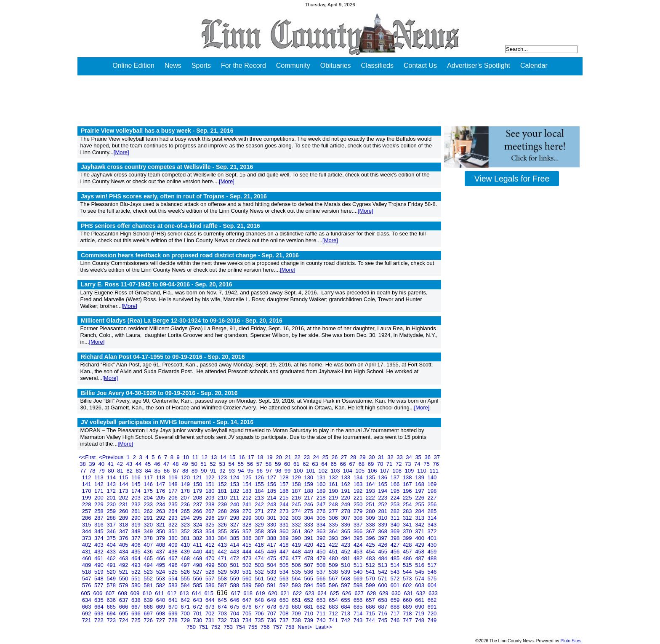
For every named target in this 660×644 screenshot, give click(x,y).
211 (236, 498)
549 (112, 579)
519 (100, 572)
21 (289, 457)
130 (309, 477)
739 (309, 620)
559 (236, 579)
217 (309, 498)
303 (297, 518)
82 (130, 471)
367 (371, 531)
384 (223, 538)
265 (186, 511)
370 (408, 531)
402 (87, 545)
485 (396, 558)
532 (260, 572)
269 (236, 511)
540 (359, 572)
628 (372, 593)
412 (211, 545)
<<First (88, 457)
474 (260, 558)
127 (272, 477)
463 (124, 558)
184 (260, 491)
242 (260, 504)
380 (174, 538)
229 (100, 504)
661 (420, 600)
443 (236, 552)
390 (297, 538)
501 (236, 565)
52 (213, 464)
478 (309, 558)
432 (100, 552)
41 (112, 464)
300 (260, 518)
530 (236, 572)
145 (137, 484)
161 (334, 484)
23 (307, 457)
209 (211, 498)
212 (248, 498)
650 (285, 600)
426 (383, 545)
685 (359, 607)
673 (211, 607)
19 (270, 457)
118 (161, 477)
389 (285, 538)
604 (432, 585)
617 (236, 593)
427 (396, 545)
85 (158, 471)
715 (371, 613)
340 (396, 525)
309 (371, 518)
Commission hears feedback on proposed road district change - (190, 255)
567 (334, 579)
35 (419, 457)
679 (285, 607)
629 (385, 593)
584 (186, 585)
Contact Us (420, 65)
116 (137, 477)
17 (252, 457)
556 (198, 579)
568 (346, 579)
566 (322, 579)
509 (334, 565)
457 (408, 552)
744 (371, 620)
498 (198, 565)
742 (346, 620)
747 (408, 620)
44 (139, 464)
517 (432, 565)
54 (232, 464)
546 (432, 572)
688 (396, 607)
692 (87, 613)
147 (161, 484)
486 (408, 558)
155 (260, 484)
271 (260, 511)
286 (87, 518)
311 (396, 518)
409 (174, 545)
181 (223, 491)
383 (211, 538)
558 (223, 579)
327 (236, 525)
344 (87, 531)
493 (137, 565)
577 (100, 585)
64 (325, 464)
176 (161, 491)
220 (346, 498)
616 (223, 593)
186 (285, 491)
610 (148, 593)
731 (211, 620)
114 (112, 477)
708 (285, 613)
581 (149, 585)
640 (161, 600)
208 (198, 498)
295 (198, 518)
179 (198, 491)
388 (272, 538)
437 (161, 552)
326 (223, 525)
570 (371, 579)
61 (297, 464)
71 (390, 464)
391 (309, 538)
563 (285, 579)
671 (186, 607)
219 (334, 498)
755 (254, 627)
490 (100, 565)
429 (420, 545)
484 (383, 558)
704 (236, 613)
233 (149, 504)
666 (124, 607)
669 (161, 607)
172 (112, 491)
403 (100, 545)
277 (334, 511)
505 (285, 565)
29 (363, 457)
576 (87, 585)
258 (100, 511)
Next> (306, 627)
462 (112, 558)
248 (334, 504)
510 (346, 565)
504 (272, 565)
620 (273, 593)
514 (396, 565)
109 (410, 471)
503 (260, 565)
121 (198, 477)
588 (236, 585)
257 (87, 511)
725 (137, 620)
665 (112, 607)
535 (297, 572)
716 (383, 613)
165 (383, 484)
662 (432, 600)
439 (186, 552)
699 (174, 613)
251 (371, 504)
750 (192, 627)
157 (285, 484)
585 (198, 585)
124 (236, 477)
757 (278, 627)
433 (112, 552)
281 (383, 511)
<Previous (112, 457)
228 (87, 504)
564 (297, 579)
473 (248, 558)
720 (432, 613)
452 (346, 552)
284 (420, 511)
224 (396, 498)
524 (161, 572)
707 (272, 613)
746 (396, 620)
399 (408, 538)
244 (285, 504)
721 (87, 620)
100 (299, 471)
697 (149, 613)
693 (100, 613)
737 (285, 620)
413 (223, 545)
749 (432, 620)
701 (198, 613)
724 (124, 620)
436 (149, 552)
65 (334, 464)
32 (391, 457)
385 (236, 538)
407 (149, 545)
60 (288, 464)
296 (211, 518)
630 (397, 593)
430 (432, 545)
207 (186, 498)
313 (420, 518)
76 (436, 464)
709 (297, 613)
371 (420, 531)
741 (334, 620)
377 (137, 538)
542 (383, 572)
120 (186, 477)
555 (186, 579)
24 (317, 457)
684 (346, 607)
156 (272, 484)
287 (100, 518)
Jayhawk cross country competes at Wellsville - (167, 167)
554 (174, 579)
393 (334, 538)
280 (371, 511)
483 (371, 558)
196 (408, 491)
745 (383, 620)
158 (297, 484)
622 (298, 593)
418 (285, 545)
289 (124, 518)
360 (285, 531)
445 (260, 552)
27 (345, 457)
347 (124, 531)
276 (322, 511)
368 (383, 531)
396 (371, 538)
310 (383, 518)
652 (309, 600)
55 (242, 464)
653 (322, 600)
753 (229, 627)
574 (420, 579)
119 (174, 477)
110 (422, 471)
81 (121, 471)
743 (359, 620)
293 (174, 518)
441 (211, 552)
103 (336, 471)
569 (359, 579)
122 (211, 477)
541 (371, 572)
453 (359, 552)
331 (285, 525)
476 (285, 558)
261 (137, 511)
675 (236, 607)
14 (224, 457)
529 (223, 572)
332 (297, 525)
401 (432, 538)
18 (261, 457)
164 (371, 484)
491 (112, 565)
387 (260, 538)
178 (186, 491)
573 (408, 579)
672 (198, 607)
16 (242, 457)
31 (382, 457)
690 (420, 607)
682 (322, 607)
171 (100, 491)
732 (223, 620)
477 (297, 558)
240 (236, 504)
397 (383, 538)
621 (286, 593)
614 (197, 593)
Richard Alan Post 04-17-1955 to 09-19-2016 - (163, 357)
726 (149, 620)
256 (432, 504)
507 (309, 565)
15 (233, 457)
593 (297, 585)
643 (198, 600)
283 (408, 511)
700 (186, 613)
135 (371, 477)
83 (140, 471)
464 (137, 558)
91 (214, 471)
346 (112, 531)
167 (408, 484)
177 (174, 491)
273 (285, 511)
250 (359, 504)
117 (149, 477)
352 (186, 531)
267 (211, 511)
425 (371, 545)
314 (432, 518)
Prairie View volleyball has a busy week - (157, 131)
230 (112, 504)
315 (87, 525)
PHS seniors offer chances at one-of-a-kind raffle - (170, 226)
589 (248, 585)
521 (124, 572)
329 (260, 525)
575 (432, 579)
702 (211, 613)
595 (322, 585)
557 (211, 579)
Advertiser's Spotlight (479, 65)
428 (408, 545)
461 (100, 558)
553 (161, 579)
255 (420, 504)
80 (112, 471)
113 (100, 477)
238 (211, 504)
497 (186, 565)
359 (272, 531)
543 (396, 572)
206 (174, 498)
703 (223, 613)
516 (420, 565)
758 (291, 627)
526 (186, 572)
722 (100, 620)
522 (137, 572)
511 (359, 565)
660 (408, 600)
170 (87, 491)
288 (112, 518)
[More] (121, 152)
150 (198, 484)
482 (359, 558)
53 (223, 464)
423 (346, 545)
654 (334, 600)
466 (161, 558)
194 (383, 491)
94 (242, 471)
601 (396, 585)
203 (137, 498)
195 (396, 491)
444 (248, 552)
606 (99, 593)
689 (408, 607)
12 (205, 457)
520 (112, 572)
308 (359, 518)
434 (124, 552)
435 (137, 552)
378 (149, 538)
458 (420, 552)
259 (112, 511)
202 (124, 498)
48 (176, 464)
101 (311, 471)
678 (272, 607)
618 (249, 593)
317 (112, 525)
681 (309, 607)
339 (383, 525)
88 (186, 471)
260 (124, 511)
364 (334, 531)
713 (346, 613)
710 (309, 613)
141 (87, 484)
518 (87, 572)
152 (223, 484)
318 (124, 525)
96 (261, 471)
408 (161, 545)
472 (236, 558)
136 (383, 477)
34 (410, 457)
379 (161, 538)
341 (408, 525)
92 (223, 471)
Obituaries (336, 65)
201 (112, 498)
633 (433, 593)
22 (298, 457)
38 (83, 464)
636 (112, 600)
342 (420, 525)
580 (137, 585)
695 (124, 613)
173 (124, 491)
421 (322, 545)
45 (149, 464)
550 (124, 579)
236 (186, 504)
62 (306, 464)
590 (260, 585)
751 (204, 627)
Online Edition (133, 65)
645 (223, 600)
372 (432, 531)
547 (87, 579)
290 (137, 518)
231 (124, 504)
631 (409, 593)
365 (346, 531)
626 (347, 593)
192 (359, 491)
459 (432, 552)
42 (121, 464)
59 (279, 464)
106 (373, 471)
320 (149, 525)
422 (334, 545)
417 (272, 545)
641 (174, 600)
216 (297, 498)
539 (346, 572)
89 (195, 471)
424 (359, 545)
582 (161, 585)
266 (198, 511)
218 (322, 498)
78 (93, 471)
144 (124, 484)
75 (427, 464)
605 (86, 593)
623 (310, 593)
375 (112, 538)
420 (309, 545)
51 (204, 464)
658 (383, 600)
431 (87, 552)
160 (322, 484)
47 (167, 464)
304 (309, 518)
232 (137, 504)
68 (362, 464)
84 (149, 471)
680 (297, 607)
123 (223, 477)
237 (198, 504)
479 (322, 558)
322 (174, 525)
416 (260, 545)
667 (137, 607)
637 (124, 600)
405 (124, 545)
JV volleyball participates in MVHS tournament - (167, 422)
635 (100, 600)
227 (432, 498)
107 (385, 471)
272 (272, 511)
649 (272, 600)
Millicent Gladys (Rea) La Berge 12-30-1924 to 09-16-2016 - (182, 321)
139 (420, 477)
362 (309, 531)
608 (123, 593)
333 (309, 525)
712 (334, 613)
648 (260, 600)
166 (396, 484)
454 (371, 552)
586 (211, 585)
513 (383, 565)
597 (346, 585)
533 (272, 572)
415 (248, 545)
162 (346, 484)
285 (432, 511)
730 (198, 620)
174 (137, 491)
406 (137, 545)
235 (174, 504)
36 (428, 457)
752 (217, 627)
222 (371, 498)
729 (186, 620)
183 (248, 491)
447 (285, 552)
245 (297, 504)
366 (359, 531)
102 (323, 471)
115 (124, 477)
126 (260, 477)
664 (100, 607)
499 (211, 565)
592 (285, 585)
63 (316, 464)
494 (149, 565)
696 (137, 613)
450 (322, 552)
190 (334, 491)
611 (160, 593)
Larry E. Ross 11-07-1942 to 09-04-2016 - (157, 284)
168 (420, 484)
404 (112, 545)
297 (223, 518)
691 (432, 607)
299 (248, 518)
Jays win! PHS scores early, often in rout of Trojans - (174, 196)
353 (198, 531)
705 (248, 613)
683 (334, 607)
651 (297, 600)
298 (236, 518)
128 (285, 477)
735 (260, 620)
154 (248, 484)
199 (87, 498)
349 (149, 531)
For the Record (244, 65)
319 (137, 525)
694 (112, 613)
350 (161, 531)
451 (334, 552)
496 (174, 565)
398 (396, 538)
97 (270, 471)
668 (149, 607)
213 (260, 498)
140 (432, 477)
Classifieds (377, 65)
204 (149, 498)
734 (248, 620)
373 (87, 538)
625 (335, 593)
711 (322, 613)
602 (408, 585)
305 (322, 518)
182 (236, 491)
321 (161, 525)
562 (272, 579)
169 (432, 484)
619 (261, 593)
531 (248, 572)
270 (248, 511)
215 (285, 498)
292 (161, 518)
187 (297, 491)
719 (420, 613)
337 (359, 525)
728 (174, 620)
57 (260, 464)
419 (297, 545)
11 (196, 457)
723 (112, 620)
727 (161, 620)
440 (198, 552)
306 (334, 518)
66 (343, 464)
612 (172, 593)
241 (248, 504)
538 (334, 572)
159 (309, 484)
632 (422, 593)
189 (322, 491)
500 (223, 565)
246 (309, 504)
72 (399, 464)
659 (396, 600)
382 (198, 538)
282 (396, 511)
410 (186, 545)
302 (285, 518)
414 (236, 545)
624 (323, 593)
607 (111, 593)
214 (272, 498)
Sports (201, 65)
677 (260, 607)
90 (205, 471)
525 (174, 572)
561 (260, 579)
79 (102, 471)
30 (373, 457)
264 (174, 511)
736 (272, 620)
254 (408, 504)
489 (87, 565)
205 (161, 498)
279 (359, 511)
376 (124, 538)
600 (383, 585)
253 (396, 504)
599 (371, 585)
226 (420, 498)
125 (248, 477)
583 (174, 585)
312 (408, 518)
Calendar (534, 65)
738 (297, 620)
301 (272, 518)
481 (346, 558)
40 (102, 464)
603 (420, 585)
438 (174, 552)
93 (232, 471)
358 (260, 531)
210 (223, 498)
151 (211, 484)
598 (359, 585)
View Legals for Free (512, 179)
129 (297, 477)
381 (186, 538)
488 (432, 558)
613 (185, 593)
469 (198, 558)
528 (211, 572)
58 (269, 464)
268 (223, 511)
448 (297, 552)
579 (124, 585)
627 (360, 593)
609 (136, 593)
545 (420, 572)
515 (408, 565)
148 (174, 484)
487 (420, 558)
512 (371, 565)
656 (359, 600)
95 (251, 471)
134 (359, 477)
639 (149, 600)
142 (100, 484)
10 (186, 457)
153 (236, 484)
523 (149, 572)
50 (195, 464)
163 (359, 484)
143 (112, 484)
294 (186, 518)
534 (285, 572)
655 (346, 600)
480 (334, 558)
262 (149, 511)
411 (198, 545)
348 (137, 531)
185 (272, 491)
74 (418, 464)
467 (174, 558)
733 (236, 620)
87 (177, 471)
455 (383, 552)
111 (434, 471)
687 (383, 607)
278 (346, 511)
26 (335, 457)
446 (272, 552)
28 (354, 457)
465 (149, 558)
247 (322, 504)
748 (420, 620)
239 (223, 504)
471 (223, 558)
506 (297, 565)
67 (353, 464)
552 (149, 579)
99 (288, 471)
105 (361, 471)
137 (396, 477)
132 (334, 477)
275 (309, 511)
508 (322, 565)
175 (149, 491)
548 (100, 579)
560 (248, 579)
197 (420, 491)
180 (211, 491)
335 (334, 525)
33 (400, 457)
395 (359, 538)
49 (186, 464)
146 (149, 484)
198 (432, 491)
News (173, 65)
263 (161, 511)
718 (408, 613)
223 (383, 498)
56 (251, 464)
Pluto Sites (571, 641)
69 (372, 464)
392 (322, 538)
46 (158, 464)
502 (248, 565)
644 (211, 600)
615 (209, 593)
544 (408, 572)
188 (309, 491)
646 (236, 600)
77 (84, 471)
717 (396, 613)
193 (371, 491)
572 (396, 579)
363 (322, 531)
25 (326, 457)
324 (198, 525)
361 (297, 531)
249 (346, 504)
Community (293, 65)
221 (359, 498)
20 (279, 457)
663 (87, 607)
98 (279, 471)
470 (211, 558)
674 (223, 607)
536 (309, 572)
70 (381, 464)
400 (420, 538)
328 (248, 525)
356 (236, 531)
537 (322, 572)
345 (100, 531)
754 (241, 627)
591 (272, 585)
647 (248, 600)
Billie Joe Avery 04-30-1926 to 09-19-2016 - (159, 393)
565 (309, 579)
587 (223, 585)
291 (149, 518)
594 (309, 585)
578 (112, 585)
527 (198, 572)
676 (248, 607)
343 (432, 525)
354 (211, 531)
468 (186, 558)
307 (346, 518)
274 (297, 511)
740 (322, 620)
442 (223, 552)
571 (383, 579)
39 (93, 464)
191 (346, 491)
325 (211, 525)
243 (272, 504)
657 (371, 600)
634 (87, 600)
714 (359, 613)
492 (124, 565)
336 (346, 525)
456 (396, 552)
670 (174, 607)
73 (409, 464)
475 (272, 558)
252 (383, 504)
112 (87, 477)
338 (371, 525)
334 (322, 525)
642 (186, 600)
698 (161, 613)
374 (100, 538)
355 (223, 531)
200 (100, 498)
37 (437, 457)
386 (248, 538)
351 (174, 531)
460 (87, 558)
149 (186, 484)
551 (137, 579)
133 (346, 477)
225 (408, 498)
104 (348, 471)
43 (130, 464)
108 (398, 471)
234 (161, 504)
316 (100, 525)
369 (396, 531)
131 (322, 477)
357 (248, 531)
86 (168, 471)
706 (260, 613)
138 (408, 477)
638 (137, 600)
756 (266, 627)
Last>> (324, 627)
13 (215, 457)
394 (346, 538)
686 (371, 607)
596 (334, 585)
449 (309, 552)
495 (161, 565)
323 (186, 525)
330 (272, 525)
